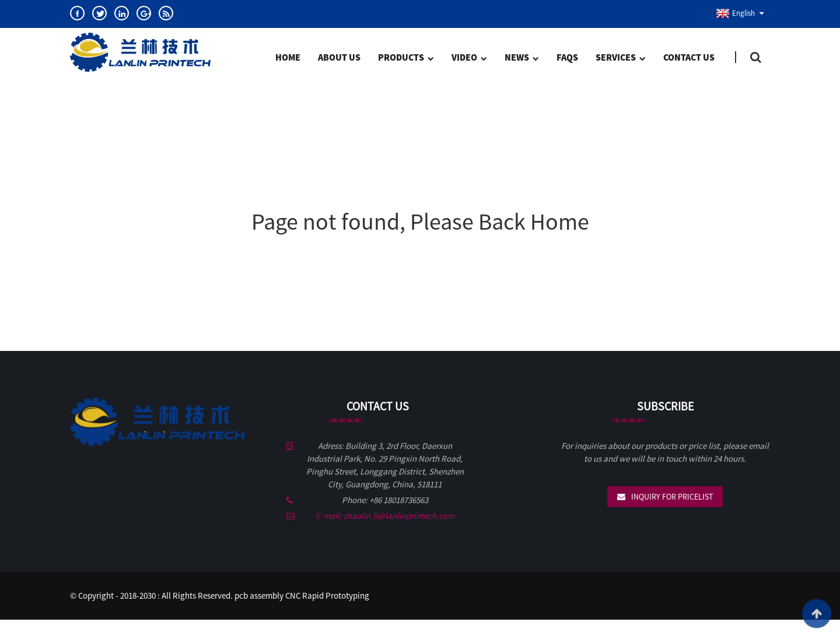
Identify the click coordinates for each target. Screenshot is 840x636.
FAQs (567, 57)
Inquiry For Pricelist (672, 497)
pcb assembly (259, 595)
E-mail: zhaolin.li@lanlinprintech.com (385, 516)
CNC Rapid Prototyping (327, 595)
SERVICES (620, 58)
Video (469, 58)
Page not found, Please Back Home (420, 222)
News (521, 58)
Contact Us (689, 57)
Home (288, 57)
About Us (339, 57)
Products (406, 58)
